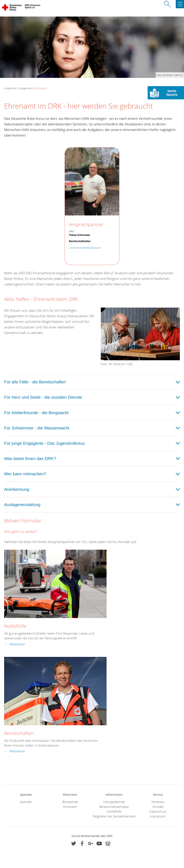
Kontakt (158, 807)
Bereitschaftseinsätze (114, 807)
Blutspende (70, 802)
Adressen (158, 802)
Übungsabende (114, 802)
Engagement (26, 88)
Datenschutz (158, 812)
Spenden (26, 802)
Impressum (158, 816)
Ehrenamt (41, 88)
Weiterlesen (17, 644)
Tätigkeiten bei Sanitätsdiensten (114, 816)
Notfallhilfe (15, 626)
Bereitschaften (19, 733)
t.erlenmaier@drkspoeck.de (85, 248)
